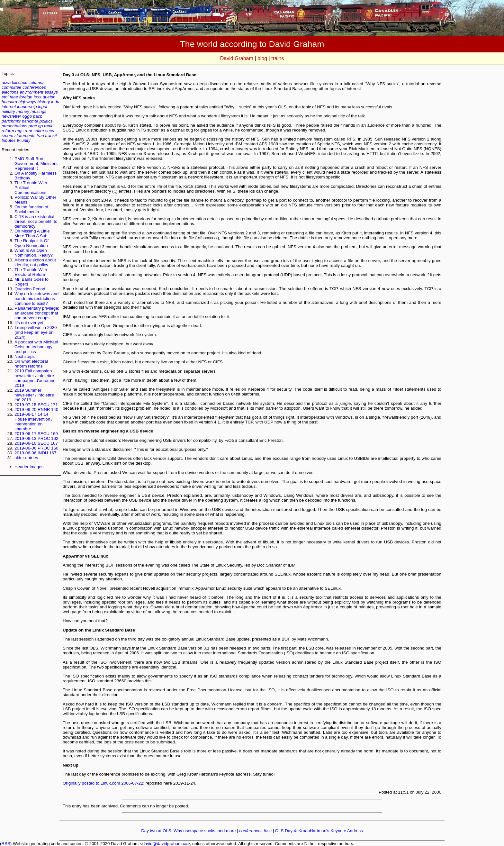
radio (49, 126)
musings (39, 111)
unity (26, 140)
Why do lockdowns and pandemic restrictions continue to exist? (36, 299)
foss (37, 97)
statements (25, 136)
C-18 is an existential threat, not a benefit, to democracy (36, 221)
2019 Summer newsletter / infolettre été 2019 (34, 395)
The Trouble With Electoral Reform (31, 272)
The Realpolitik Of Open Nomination (32, 243)
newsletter (11, 116)
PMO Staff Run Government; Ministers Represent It (36, 164)
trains (278, 58)
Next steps (25, 356)
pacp (38, 116)
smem (7, 136)
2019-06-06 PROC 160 (36, 448)
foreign (26, 97)
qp (40, 126)
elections (10, 92)
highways (27, 102)
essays (51, 92)
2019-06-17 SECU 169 (36, 434)
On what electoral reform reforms (31, 364)
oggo (27, 116)
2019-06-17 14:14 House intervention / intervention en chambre (34, 422)
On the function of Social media (31, 209)
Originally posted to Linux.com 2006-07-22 (103, 783)
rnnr (29, 131)
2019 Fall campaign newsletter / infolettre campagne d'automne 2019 (35, 378)
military (8, 111)
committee (11, 87)
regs (19, 131)
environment (31, 92)
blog (262, 58)
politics (46, 121)
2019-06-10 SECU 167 (36, 443)
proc (33, 126)
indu (55, 102)
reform (8, 131)
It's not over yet (29, 323)
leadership (27, 107)
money (23, 111)
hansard (9, 102)
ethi (5, 97)
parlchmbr (11, 121)
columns (37, 82)
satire (39, 131)
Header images (29, 467)
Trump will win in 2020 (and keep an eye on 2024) (36, 332)
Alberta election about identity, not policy (35, 262)
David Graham (237, 58)
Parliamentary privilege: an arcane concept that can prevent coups (37, 313)
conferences (34, 87)
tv (18, 140)
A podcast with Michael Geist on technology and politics (36, 347)
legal (42, 107)
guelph (49, 97)
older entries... (28, 458)
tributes (9, 140)
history (44, 102)
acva (6, 82)
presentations (14, 126)
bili (14, 82)
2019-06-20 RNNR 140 (36, 409)
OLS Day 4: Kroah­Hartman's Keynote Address (319, 831)
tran (40, 136)
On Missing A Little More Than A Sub (32, 233)
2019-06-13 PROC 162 (36, 438)
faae (14, 97)
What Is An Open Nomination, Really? (34, 253)
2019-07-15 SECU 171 (36, 405)
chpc (23, 82)
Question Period (30, 289)
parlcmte (30, 121)
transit (51, 136)
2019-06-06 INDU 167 (35, 453)
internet (9, 107)
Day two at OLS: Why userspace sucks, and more (188, 831)
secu (50, 131)
